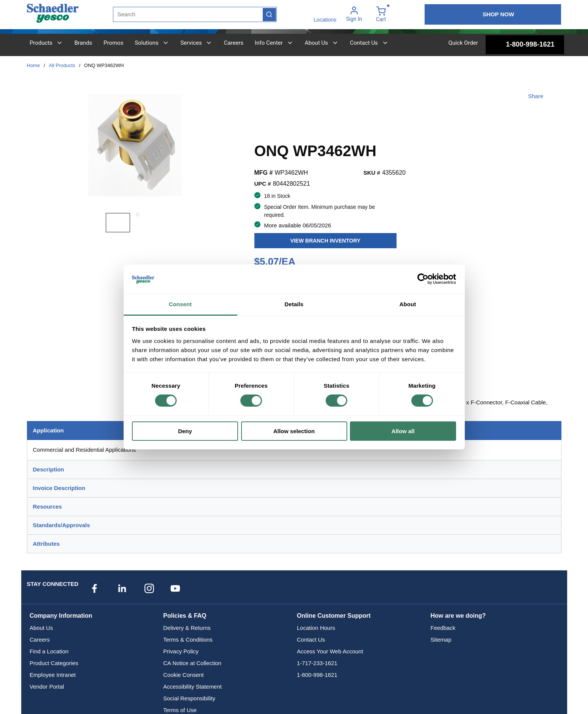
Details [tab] (294, 304)
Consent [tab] (180, 304)
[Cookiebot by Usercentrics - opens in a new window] (423, 279)
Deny (185, 431)
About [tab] (408, 304)
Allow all (403, 431)
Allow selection (294, 431)
